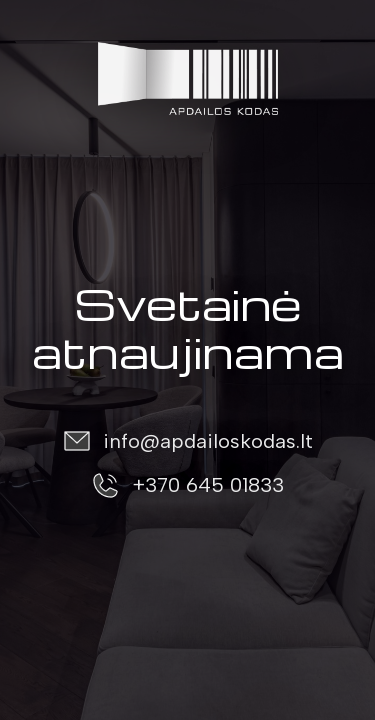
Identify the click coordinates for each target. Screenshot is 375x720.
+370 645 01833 (208, 485)
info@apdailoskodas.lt (208, 441)
